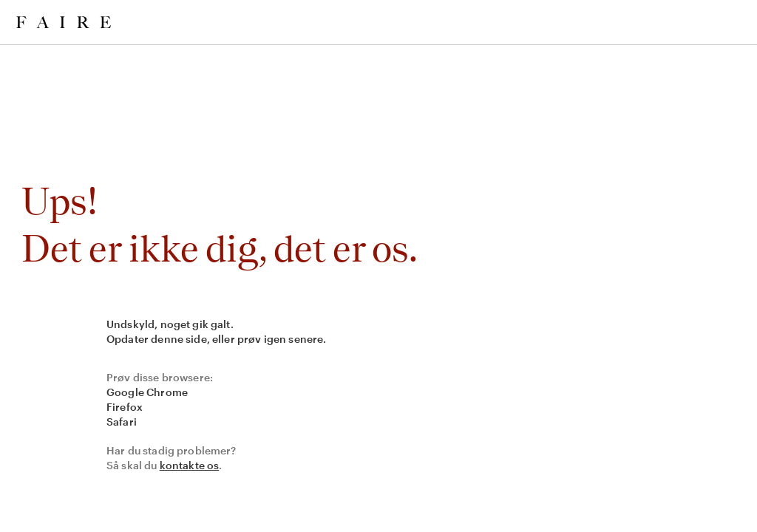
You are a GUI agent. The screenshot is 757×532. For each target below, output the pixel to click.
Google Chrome (147, 392)
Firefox (125, 407)
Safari (122, 422)
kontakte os (190, 465)
